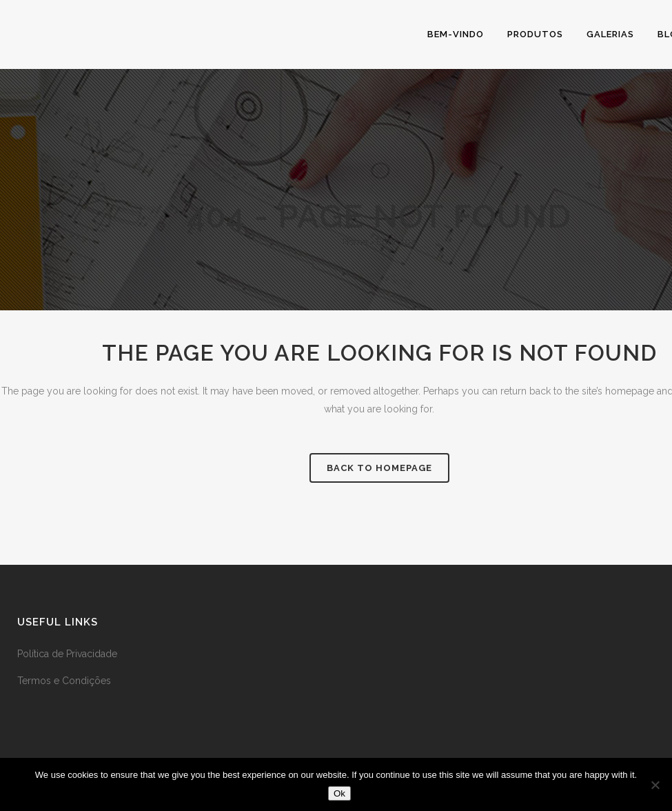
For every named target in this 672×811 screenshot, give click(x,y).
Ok (339, 793)
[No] (655, 785)
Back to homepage (379, 468)
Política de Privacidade (67, 654)
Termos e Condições (64, 681)
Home (355, 242)
